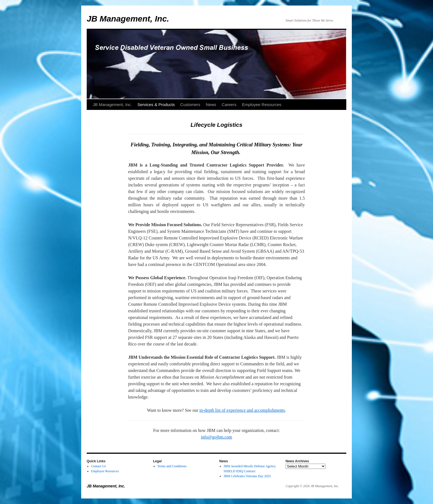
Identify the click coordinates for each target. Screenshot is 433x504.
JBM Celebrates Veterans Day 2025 (247, 476)
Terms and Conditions (172, 466)
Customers (190, 105)
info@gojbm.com (217, 437)
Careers (229, 105)
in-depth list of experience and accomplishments (242, 410)
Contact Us (99, 466)
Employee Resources (262, 105)
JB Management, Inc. (128, 19)
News (211, 105)
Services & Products (156, 105)
